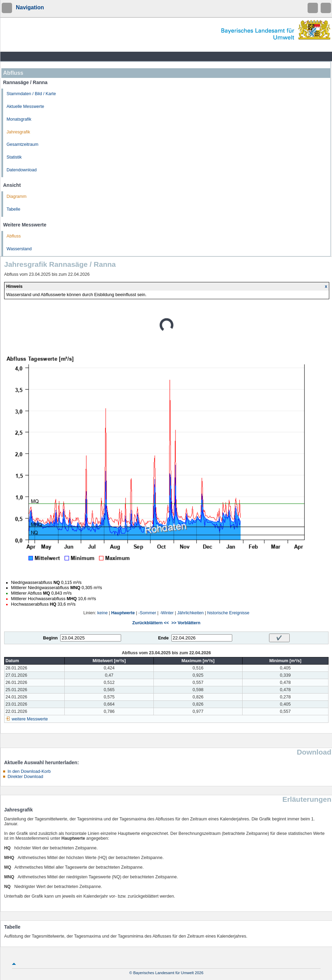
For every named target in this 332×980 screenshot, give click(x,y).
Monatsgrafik (19, 119)
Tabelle (13, 209)
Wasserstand (19, 249)
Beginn (50, 638)
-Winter (167, 613)
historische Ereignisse (228, 613)
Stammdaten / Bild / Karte (31, 94)
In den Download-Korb (29, 771)
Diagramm (17, 196)
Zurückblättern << (151, 623)
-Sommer (147, 613)
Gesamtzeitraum (22, 144)
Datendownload (22, 170)
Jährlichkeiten (190, 613)
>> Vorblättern (186, 623)
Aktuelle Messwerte (25, 107)
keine (103, 613)
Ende (163, 638)
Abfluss (14, 236)
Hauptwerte (123, 613)
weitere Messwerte (30, 719)
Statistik (14, 157)
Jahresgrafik (18, 132)
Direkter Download (25, 777)
